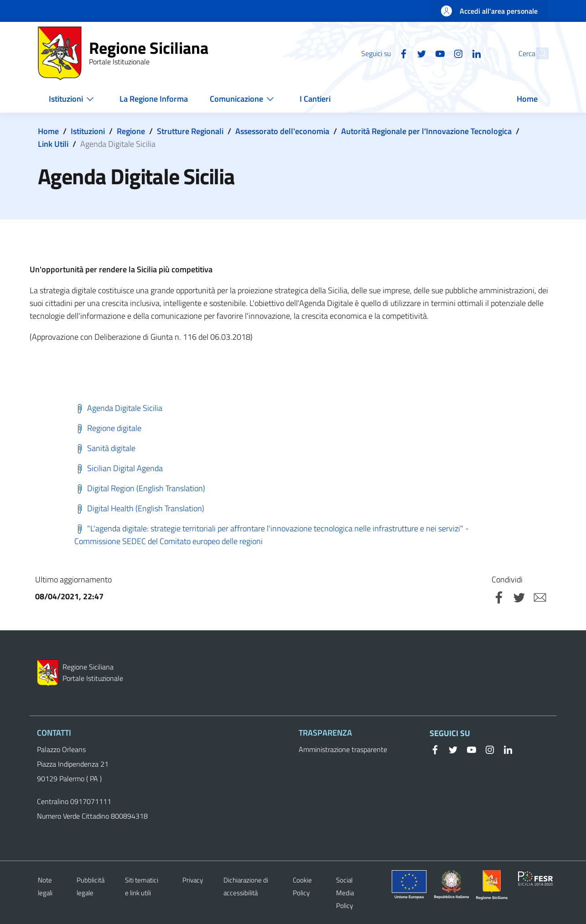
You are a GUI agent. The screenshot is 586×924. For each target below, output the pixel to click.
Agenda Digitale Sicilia (118, 408)
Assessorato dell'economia (282, 131)
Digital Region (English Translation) (140, 488)
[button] (538, 53)
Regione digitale (108, 428)
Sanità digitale (105, 448)
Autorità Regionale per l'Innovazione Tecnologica (426, 131)
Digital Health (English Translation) (139, 508)
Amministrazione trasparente (343, 749)
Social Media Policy (345, 893)
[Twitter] (402, 53)
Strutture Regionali (190, 131)
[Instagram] (439, 53)
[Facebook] (384, 53)
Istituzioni (88, 131)
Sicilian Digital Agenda (119, 468)
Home (48, 131)
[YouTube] (420, 53)
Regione (131, 131)
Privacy (193, 880)
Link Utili (53, 144)
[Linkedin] (457, 53)
